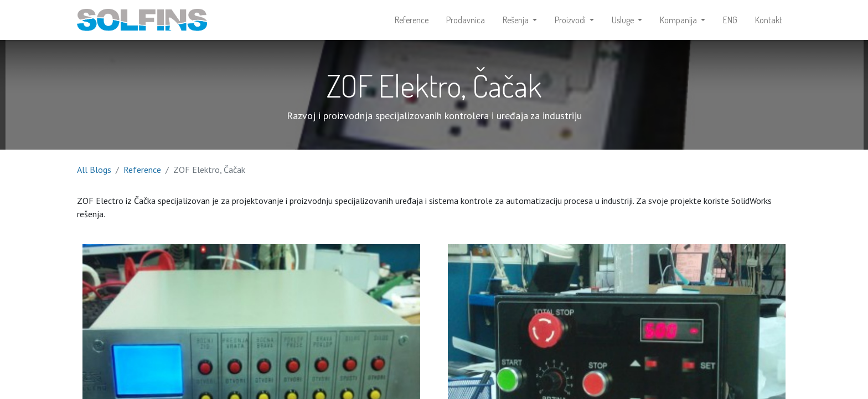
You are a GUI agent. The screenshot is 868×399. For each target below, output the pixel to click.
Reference (142, 170)
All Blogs (94, 170)
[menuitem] (412, 20)
